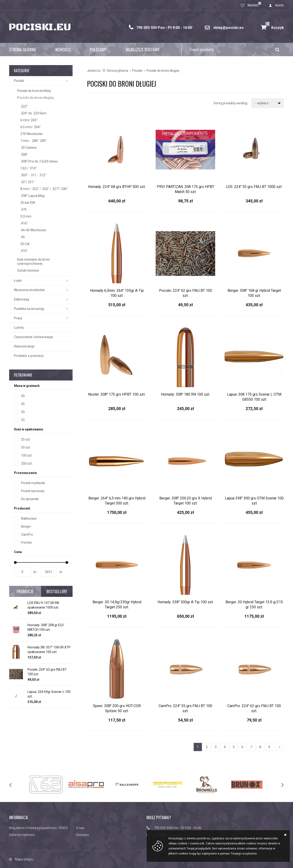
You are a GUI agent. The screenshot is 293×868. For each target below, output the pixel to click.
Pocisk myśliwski (33, 483)
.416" (24, 223)
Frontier (27, 543)
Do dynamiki (30, 499)
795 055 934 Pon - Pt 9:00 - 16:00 (164, 28)
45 (23, 404)
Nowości (63, 50)
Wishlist (253, 5)
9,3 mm (26, 216)
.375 (23, 209)
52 (23, 420)
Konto (280, 5)
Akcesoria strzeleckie (29, 290)
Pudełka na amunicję (29, 309)
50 (23, 412)
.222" (24, 106)
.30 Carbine (28, 148)
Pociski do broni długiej (35, 98)
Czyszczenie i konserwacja (33, 337)
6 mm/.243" (29, 120)
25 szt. (26, 439)
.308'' (24, 154)
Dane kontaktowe (22, 835)
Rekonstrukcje (24, 346)
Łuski (18, 281)
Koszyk (275, 26)
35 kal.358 (28, 203)
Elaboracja (22, 299)
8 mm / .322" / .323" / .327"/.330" (44, 189)
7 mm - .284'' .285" (34, 141)
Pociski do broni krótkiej (34, 91)
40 (23, 396)
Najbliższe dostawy (143, 50)
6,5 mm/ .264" (31, 127)
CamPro (27, 535)
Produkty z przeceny (29, 356)
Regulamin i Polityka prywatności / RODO (39, 828)
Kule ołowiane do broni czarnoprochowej (33, 262)
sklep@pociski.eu (228, 28)
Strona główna (23, 50)
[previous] (15, 785)
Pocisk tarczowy (33, 491)
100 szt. (27, 455)
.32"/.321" (27, 182)
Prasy (18, 318)
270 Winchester (32, 134)
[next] (278, 785)
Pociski (19, 81)
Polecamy (98, 50)
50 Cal (25, 244)
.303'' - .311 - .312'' (33, 175)
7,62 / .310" (28, 168)
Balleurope (29, 518)
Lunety (19, 328)
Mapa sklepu (24, 859)
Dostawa (82, 835)
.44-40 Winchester (33, 230)
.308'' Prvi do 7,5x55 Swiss (39, 161)
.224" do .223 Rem (33, 113)
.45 (23, 237)
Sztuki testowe (28, 270)
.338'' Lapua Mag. (33, 196)
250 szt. (27, 463)
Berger (26, 526)
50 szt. (26, 447)
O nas (80, 828)
